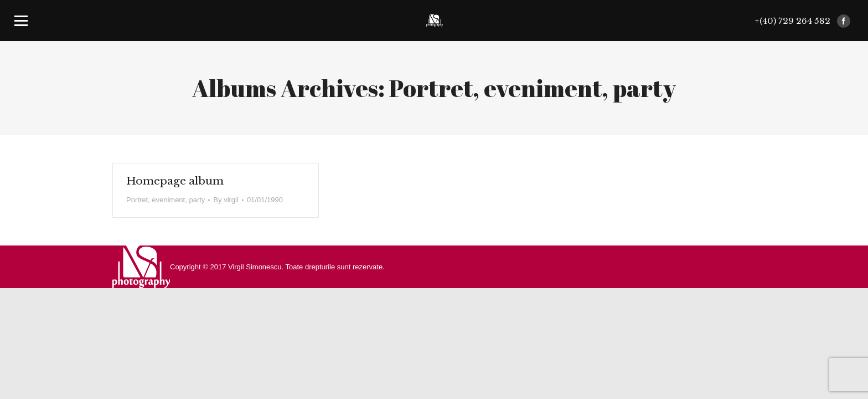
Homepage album (175, 181)
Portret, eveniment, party (166, 200)
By (226, 200)
